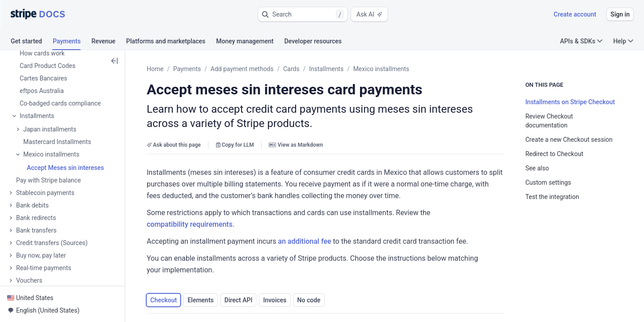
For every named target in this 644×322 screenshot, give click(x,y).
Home (155, 69)
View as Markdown (296, 145)
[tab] (32, 42)
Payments (187, 69)
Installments (326, 69)
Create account (575, 14)
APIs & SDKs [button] (581, 41)
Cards (291, 69)
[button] (303, 14)
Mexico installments (381, 69)
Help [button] (623, 41)
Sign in (620, 14)
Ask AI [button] (369, 14)
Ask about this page (174, 145)
